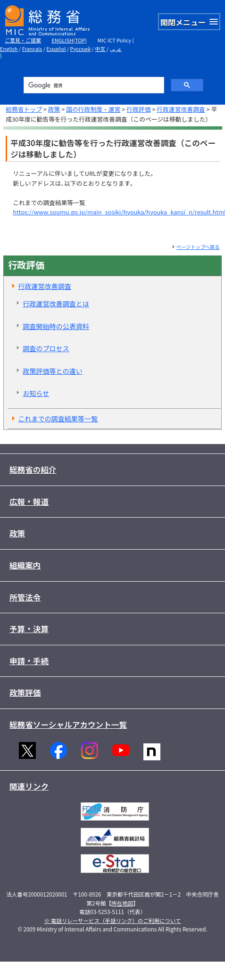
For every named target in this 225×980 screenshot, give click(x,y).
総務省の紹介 (33, 469)
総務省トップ (24, 109)
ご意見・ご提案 (23, 40)
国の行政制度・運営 (93, 109)
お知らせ (36, 393)
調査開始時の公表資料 (56, 326)
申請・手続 (29, 661)
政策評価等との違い (53, 371)
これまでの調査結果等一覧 (58, 419)
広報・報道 (29, 502)
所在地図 (122, 903)
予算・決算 (29, 629)
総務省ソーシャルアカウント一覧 (68, 725)
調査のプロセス (46, 348)
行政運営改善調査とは (56, 304)
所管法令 (25, 597)
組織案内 (25, 565)
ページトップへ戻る (198, 247)
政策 (54, 109)
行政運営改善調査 (181, 109)
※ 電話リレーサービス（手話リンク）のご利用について (113, 921)
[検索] (93, 85)
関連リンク (29, 786)
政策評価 (25, 692)
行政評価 (138, 109)
